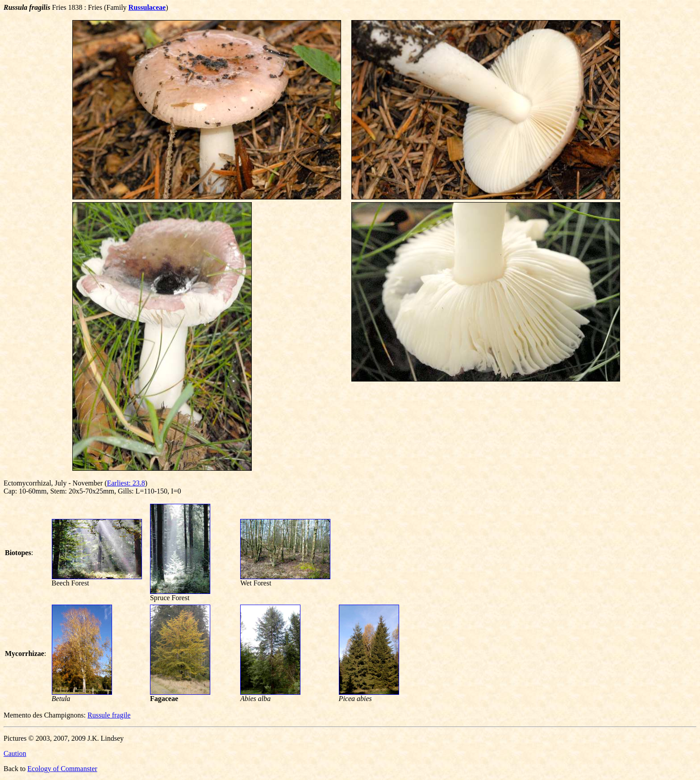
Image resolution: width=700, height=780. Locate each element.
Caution (15, 753)
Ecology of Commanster (62, 769)
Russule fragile (109, 715)
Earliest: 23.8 (126, 483)
